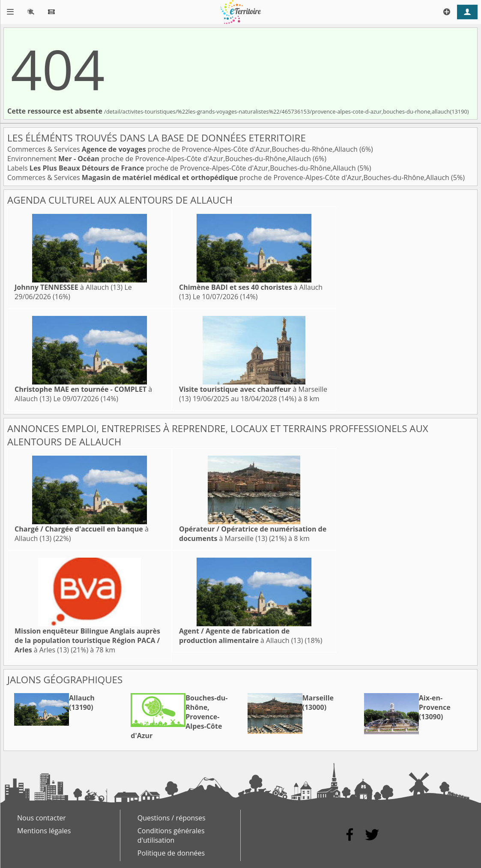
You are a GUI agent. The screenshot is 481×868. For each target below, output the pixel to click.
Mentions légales (44, 831)
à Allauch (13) (69, 287)
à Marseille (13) (253, 534)
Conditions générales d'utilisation (171, 835)
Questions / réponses (172, 818)
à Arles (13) (87, 640)
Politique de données (171, 853)
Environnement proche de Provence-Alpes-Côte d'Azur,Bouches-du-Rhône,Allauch (160, 159)
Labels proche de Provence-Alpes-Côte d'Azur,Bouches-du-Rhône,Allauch (182, 168)
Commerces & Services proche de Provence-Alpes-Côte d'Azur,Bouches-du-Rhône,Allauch (183, 149)
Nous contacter (42, 818)
